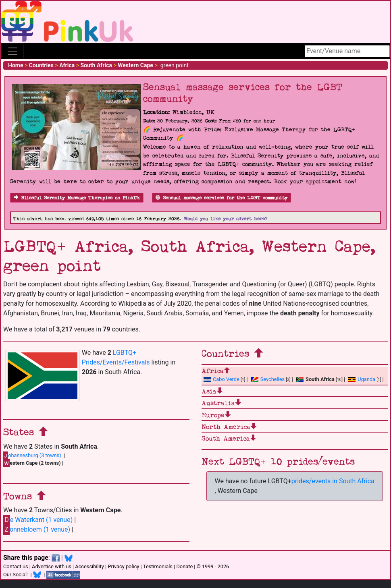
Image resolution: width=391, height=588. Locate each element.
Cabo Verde (221, 379)
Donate (184, 566)
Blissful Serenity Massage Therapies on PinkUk (77, 198)
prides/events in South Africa (333, 481)
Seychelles (268, 379)
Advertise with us (52, 566)
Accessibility (89, 566)
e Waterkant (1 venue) (38, 520)
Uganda (362, 379)
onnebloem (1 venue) (37, 529)
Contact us (16, 566)
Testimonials (158, 566)
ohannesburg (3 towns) (32, 455)
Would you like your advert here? (226, 219)
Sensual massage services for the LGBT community (221, 198)
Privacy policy (123, 566)
